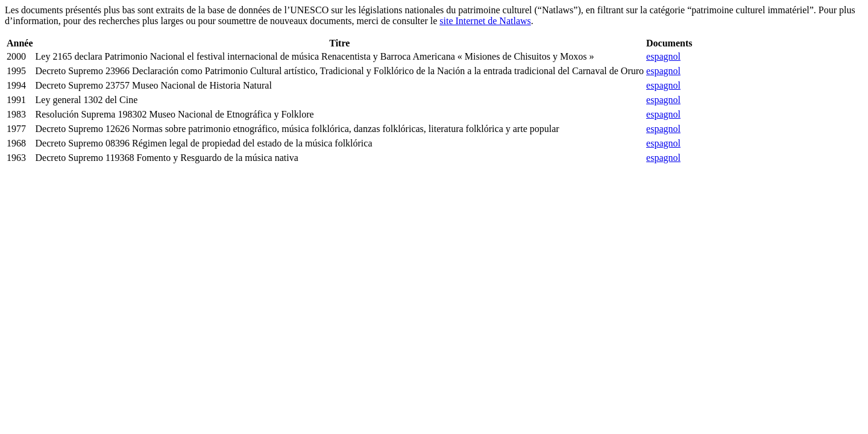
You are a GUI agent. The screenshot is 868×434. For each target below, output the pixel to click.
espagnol (663, 56)
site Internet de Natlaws (485, 21)
